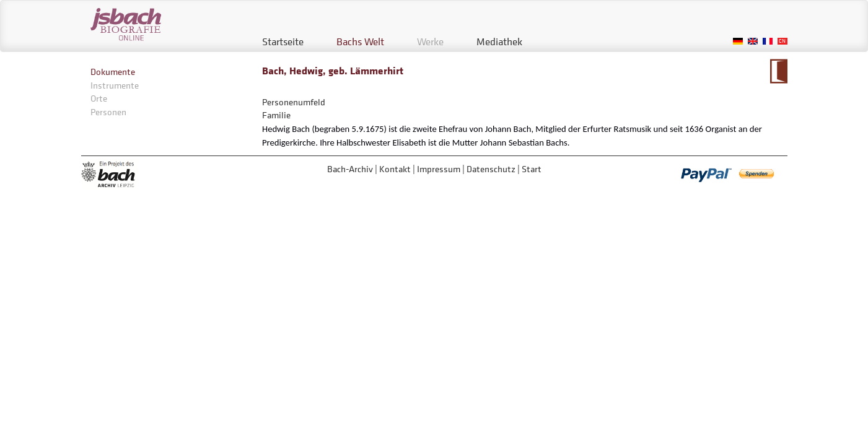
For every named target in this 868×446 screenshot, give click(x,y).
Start (532, 169)
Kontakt (395, 169)
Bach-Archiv (350, 169)
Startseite (283, 42)
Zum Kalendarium (778, 71)
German (738, 41)
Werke (430, 42)
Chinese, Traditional (783, 41)
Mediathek (499, 42)
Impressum (439, 169)
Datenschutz (491, 169)
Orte (99, 98)
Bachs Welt (360, 42)
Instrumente (115, 85)
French (768, 41)
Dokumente (113, 72)
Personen (108, 112)
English (753, 41)
